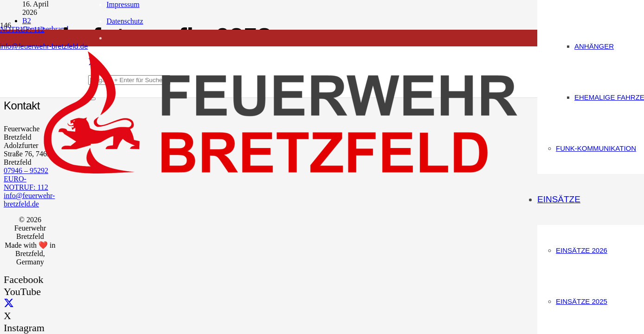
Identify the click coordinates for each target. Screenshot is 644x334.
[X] (9, 304)
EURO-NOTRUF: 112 (26, 183)
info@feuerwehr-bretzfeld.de (29, 200)
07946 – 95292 (26, 170)
